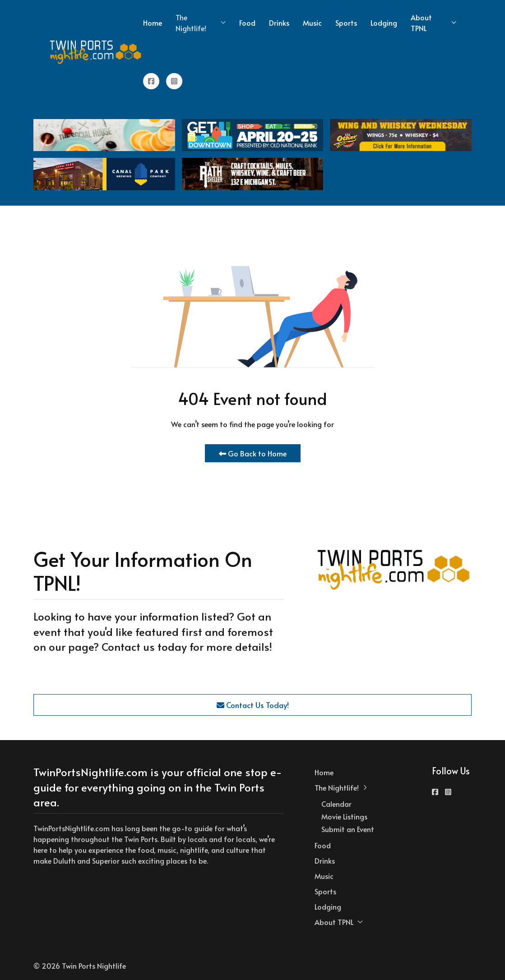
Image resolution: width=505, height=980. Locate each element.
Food (247, 23)
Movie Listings (344, 816)
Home (153, 23)
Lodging (384, 23)
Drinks (279, 23)
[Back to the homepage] (96, 52)
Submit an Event (348, 829)
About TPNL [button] (433, 23)
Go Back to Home (253, 453)
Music (312, 23)
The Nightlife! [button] (201, 23)
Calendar (336, 804)
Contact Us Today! (253, 705)
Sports (346, 23)
